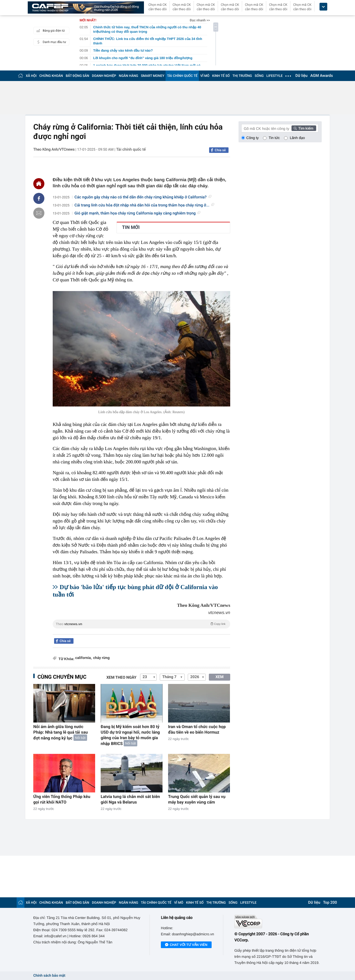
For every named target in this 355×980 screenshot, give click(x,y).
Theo (141, 624)
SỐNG (259, 76)
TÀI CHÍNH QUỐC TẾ (182, 76)
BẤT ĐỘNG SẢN (78, 76)
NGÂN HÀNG (129, 76)
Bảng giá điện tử (50, 31)
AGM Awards (322, 76)
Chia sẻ (220, 150)
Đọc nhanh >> (200, 20)
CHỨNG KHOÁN (51, 76)
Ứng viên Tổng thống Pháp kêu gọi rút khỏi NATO (62, 799)
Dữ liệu (301, 76)
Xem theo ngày (121, 678)
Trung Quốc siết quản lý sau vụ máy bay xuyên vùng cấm (197, 799)
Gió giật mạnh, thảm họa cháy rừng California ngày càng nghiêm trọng (138, 213)
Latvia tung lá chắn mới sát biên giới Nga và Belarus (130, 799)
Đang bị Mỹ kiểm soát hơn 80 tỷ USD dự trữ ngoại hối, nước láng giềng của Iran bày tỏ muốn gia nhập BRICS (130, 735)
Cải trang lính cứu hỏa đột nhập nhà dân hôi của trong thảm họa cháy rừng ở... (144, 205)
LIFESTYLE (275, 76)
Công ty (253, 138)
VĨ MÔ (205, 76)
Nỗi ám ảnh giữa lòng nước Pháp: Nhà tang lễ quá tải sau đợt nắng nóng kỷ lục (60, 732)
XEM (220, 677)
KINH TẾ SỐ (221, 76)
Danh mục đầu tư (50, 42)
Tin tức (274, 138)
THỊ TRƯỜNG (242, 76)
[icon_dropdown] (323, 7)
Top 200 (330, 903)
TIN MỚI (131, 228)
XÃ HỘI (31, 76)
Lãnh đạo (297, 138)
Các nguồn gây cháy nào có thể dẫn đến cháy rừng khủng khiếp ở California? (143, 197)
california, (83, 658)
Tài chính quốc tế (131, 150)
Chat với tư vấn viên (186, 945)
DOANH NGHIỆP (104, 76)
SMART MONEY (153, 76)
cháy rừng (102, 658)
